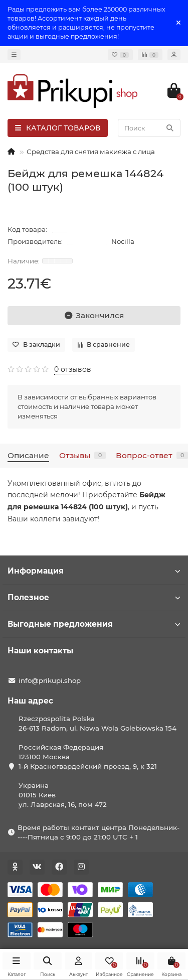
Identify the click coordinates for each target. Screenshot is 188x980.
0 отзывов (73, 369)
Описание (28, 455)
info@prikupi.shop (50, 680)
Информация (94, 571)
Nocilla (123, 241)
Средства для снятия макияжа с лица (91, 152)
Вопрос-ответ (152, 455)
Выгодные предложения (94, 624)
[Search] (149, 128)
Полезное (94, 597)
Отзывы (82, 455)
